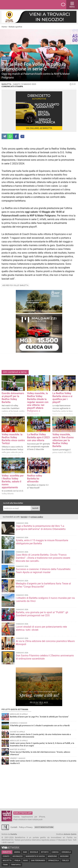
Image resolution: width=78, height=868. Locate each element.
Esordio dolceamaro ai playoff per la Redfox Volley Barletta (13, 398)
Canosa (55, 852)
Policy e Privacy (26, 827)
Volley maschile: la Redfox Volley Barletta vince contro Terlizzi (13, 439)
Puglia (17, 860)
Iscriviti (35, 508)
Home (4, 27)
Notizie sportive (15, 27)
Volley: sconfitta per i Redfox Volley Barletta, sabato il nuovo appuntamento (13, 482)
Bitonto (45, 852)
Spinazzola (53, 860)
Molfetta (7, 860)
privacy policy (37, 517)
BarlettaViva (17, 5)
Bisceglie (34, 852)
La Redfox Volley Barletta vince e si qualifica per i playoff (62, 398)
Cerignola (66, 852)
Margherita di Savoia (35, 856)
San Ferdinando (38, 860)
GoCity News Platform (44, 827)
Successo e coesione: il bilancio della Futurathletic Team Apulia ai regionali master (43, 571)
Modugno (64, 856)
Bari (25, 852)
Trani (5, 865)
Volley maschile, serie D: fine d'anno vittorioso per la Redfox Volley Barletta (63, 440)
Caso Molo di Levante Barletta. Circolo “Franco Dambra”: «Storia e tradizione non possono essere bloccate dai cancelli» (43, 558)
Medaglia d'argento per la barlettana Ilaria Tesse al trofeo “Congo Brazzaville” (43, 585)
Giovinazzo (18, 856)
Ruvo (26, 860)
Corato (6, 856)
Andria (17, 852)
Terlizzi (65, 860)
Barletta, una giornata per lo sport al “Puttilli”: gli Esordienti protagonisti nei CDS (42, 614)
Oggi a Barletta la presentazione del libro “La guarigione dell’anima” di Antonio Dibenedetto (41, 528)
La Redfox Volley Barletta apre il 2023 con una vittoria (38, 437)
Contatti (14, 827)
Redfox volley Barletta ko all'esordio (35, 479)
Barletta (7, 852)
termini (24, 517)
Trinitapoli (16, 865)
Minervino (52, 856)
